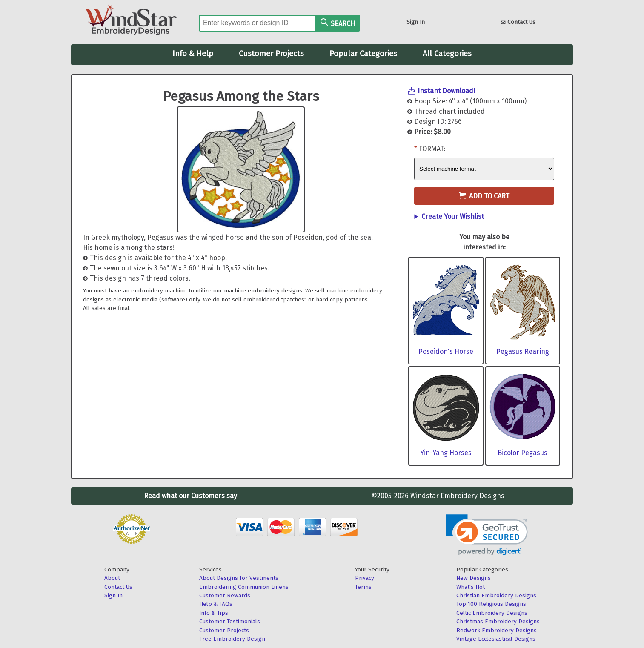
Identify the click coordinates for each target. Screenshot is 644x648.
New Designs (474, 578)
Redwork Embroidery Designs (497, 630)
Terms (363, 587)
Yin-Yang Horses (446, 453)
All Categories (447, 54)
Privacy (365, 578)
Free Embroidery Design (232, 639)
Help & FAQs (216, 604)
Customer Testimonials (230, 621)
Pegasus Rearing (523, 351)
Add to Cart (484, 196)
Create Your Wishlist (453, 216)
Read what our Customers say (190, 496)
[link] (487, 535)
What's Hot (471, 587)
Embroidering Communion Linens (244, 587)
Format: (432, 149)
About (112, 578)
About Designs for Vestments (239, 578)
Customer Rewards (225, 595)
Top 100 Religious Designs (491, 604)
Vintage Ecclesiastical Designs (496, 639)
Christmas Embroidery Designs (498, 621)
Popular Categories (363, 54)
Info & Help (193, 54)
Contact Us (518, 23)
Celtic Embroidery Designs (492, 613)
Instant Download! (446, 91)
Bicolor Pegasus (522, 453)
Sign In (416, 22)
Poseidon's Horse (446, 351)
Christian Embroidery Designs (496, 595)
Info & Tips (214, 613)
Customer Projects (271, 54)
